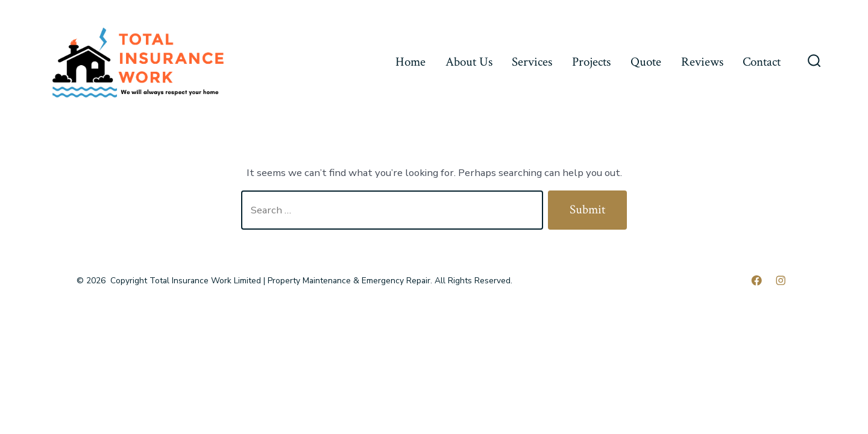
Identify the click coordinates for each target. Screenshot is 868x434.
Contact (762, 62)
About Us (469, 62)
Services (532, 62)
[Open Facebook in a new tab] (756, 280)
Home (410, 62)
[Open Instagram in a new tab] (781, 280)
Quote (646, 62)
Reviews (702, 62)
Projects (591, 62)
